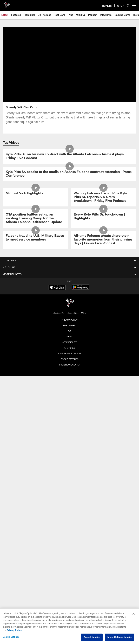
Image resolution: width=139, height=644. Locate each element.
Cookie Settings (70, 359)
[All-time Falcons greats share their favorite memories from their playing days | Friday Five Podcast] (103, 240)
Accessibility (70, 342)
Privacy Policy (70, 320)
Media (69, 337)
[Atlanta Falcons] (70, 303)
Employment (70, 325)
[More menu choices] (134, 5)
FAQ (69, 331)
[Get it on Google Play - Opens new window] (81, 289)
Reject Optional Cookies (119, 637)
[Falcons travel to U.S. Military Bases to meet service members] (35, 238)
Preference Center (70, 365)
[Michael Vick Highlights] (35, 194)
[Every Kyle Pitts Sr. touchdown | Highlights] (103, 217)
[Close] (134, 614)
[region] (69, 626)
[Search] (128, 6)
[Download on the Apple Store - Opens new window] (57, 288)
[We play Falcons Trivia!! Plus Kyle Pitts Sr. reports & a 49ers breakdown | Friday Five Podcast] (103, 197)
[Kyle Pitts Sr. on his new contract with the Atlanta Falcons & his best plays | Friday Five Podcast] (69, 156)
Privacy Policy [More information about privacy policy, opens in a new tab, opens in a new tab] (14, 630)
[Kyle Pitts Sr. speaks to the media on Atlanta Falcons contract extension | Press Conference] (69, 174)
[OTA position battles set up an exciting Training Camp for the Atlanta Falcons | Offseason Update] (35, 219)
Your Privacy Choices (69, 353)
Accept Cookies (92, 637)
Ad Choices (69, 348)
